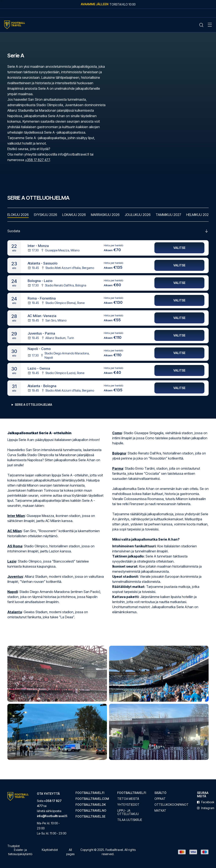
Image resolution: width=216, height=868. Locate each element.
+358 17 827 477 (37, 160)
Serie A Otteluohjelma (33, 405)
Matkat (160, 811)
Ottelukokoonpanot (171, 805)
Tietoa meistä (128, 799)
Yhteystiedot (128, 805)
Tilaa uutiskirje (130, 820)
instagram (206, 808)
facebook (206, 802)
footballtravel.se (90, 816)
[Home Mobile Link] (15, 25)
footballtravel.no (91, 811)
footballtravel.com (92, 799)
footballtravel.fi (90, 793)
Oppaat (160, 799)
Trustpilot (13, 846)
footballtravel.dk (91, 805)
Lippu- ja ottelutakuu (128, 812)
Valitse (179, 248)
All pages (70, 852)
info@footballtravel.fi (52, 816)
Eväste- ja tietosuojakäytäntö (20, 852)
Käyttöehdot (50, 850)
